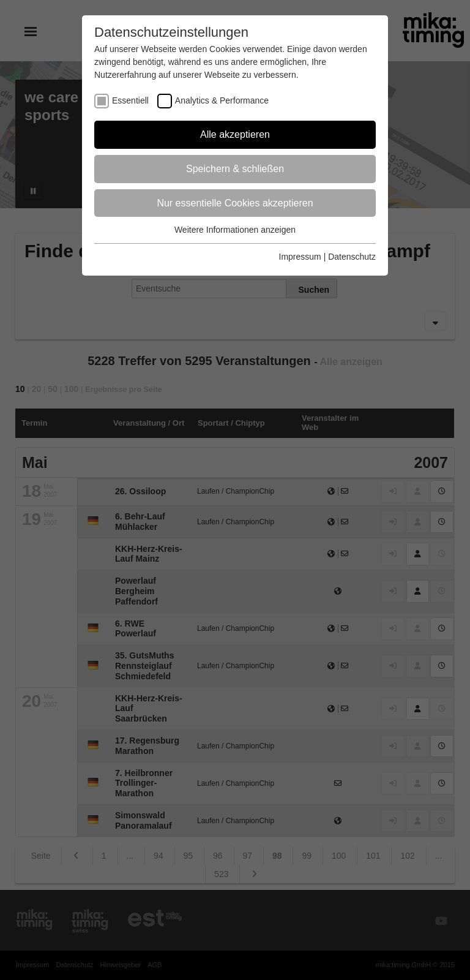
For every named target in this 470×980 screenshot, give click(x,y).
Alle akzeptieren (235, 134)
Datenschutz (352, 257)
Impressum (300, 257)
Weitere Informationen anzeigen (235, 230)
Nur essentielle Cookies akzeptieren (235, 203)
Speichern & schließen (235, 169)
